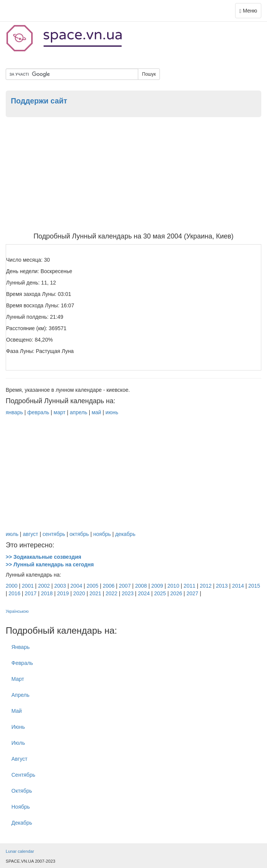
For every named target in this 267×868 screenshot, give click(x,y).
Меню (250, 12)
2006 (108, 586)
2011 (189, 586)
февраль (38, 412)
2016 (15, 593)
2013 (222, 586)
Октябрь (22, 791)
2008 (141, 586)
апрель (79, 412)
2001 (28, 586)
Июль (18, 743)
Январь (21, 647)
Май (17, 711)
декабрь (125, 534)
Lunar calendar (20, 851)
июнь (112, 412)
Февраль (22, 663)
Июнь (18, 727)
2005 (92, 586)
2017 (31, 593)
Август (19, 759)
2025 (160, 593)
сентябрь (54, 534)
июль (12, 534)
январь (14, 412)
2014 (238, 586)
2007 (125, 586)
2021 (95, 593)
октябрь (79, 534)
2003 (60, 586)
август (31, 534)
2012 (206, 586)
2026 (176, 593)
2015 (254, 586)
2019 (63, 593)
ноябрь (102, 534)
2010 (173, 586)
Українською (17, 611)
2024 (144, 593)
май (96, 412)
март (59, 412)
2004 (76, 586)
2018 (47, 593)
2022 (111, 593)
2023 (128, 593)
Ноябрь (21, 807)
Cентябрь (23, 775)
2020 (79, 593)
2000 (12, 586)
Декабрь (22, 823)
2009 (157, 586)
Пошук (149, 74)
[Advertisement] (133, 176)
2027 (192, 593)
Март (18, 679)
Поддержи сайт (39, 101)
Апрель (21, 695)
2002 (44, 586)
